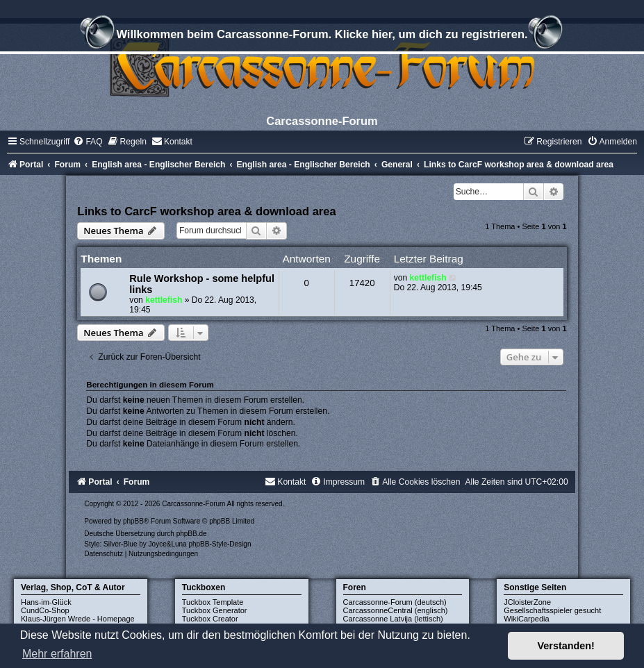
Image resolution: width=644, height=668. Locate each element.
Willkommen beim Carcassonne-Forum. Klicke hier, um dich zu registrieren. (322, 36)
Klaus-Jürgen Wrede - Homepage (78, 619)
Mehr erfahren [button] (57, 654)
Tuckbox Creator (210, 619)
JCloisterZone (527, 602)
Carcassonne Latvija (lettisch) (393, 619)
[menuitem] (88, 142)
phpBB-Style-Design (220, 544)
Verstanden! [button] (566, 646)
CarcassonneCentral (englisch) (396, 610)
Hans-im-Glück (46, 602)
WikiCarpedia (526, 619)
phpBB (133, 521)
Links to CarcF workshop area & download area (206, 211)
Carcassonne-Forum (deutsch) (395, 602)
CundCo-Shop (45, 610)
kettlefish (164, 300)
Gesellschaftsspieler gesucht (552, 610)
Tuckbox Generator (215, 610)
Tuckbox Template (213, 602)
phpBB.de (192, 534)
